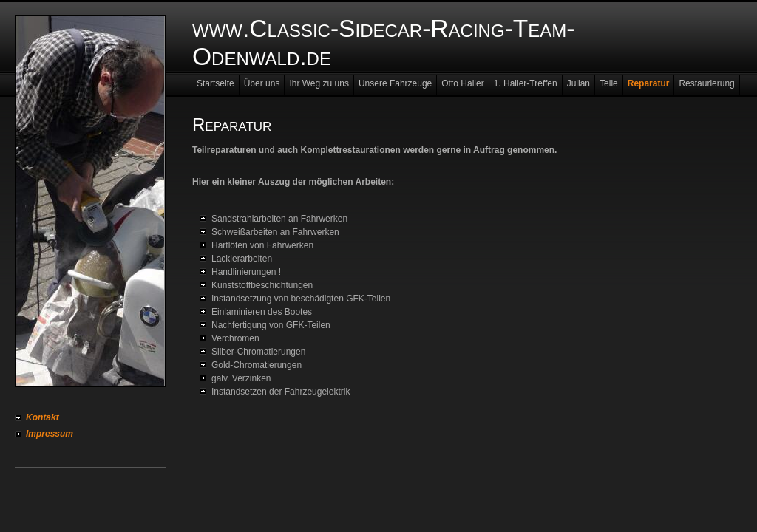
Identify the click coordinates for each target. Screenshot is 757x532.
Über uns (262, 83)
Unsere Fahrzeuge (395, 83)
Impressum (50, 434)
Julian (578, 83)
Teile (609, 83)
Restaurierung (706, 83)
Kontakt (43, 417)
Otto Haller (462, 83)
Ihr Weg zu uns (319, 83)
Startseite (215, 83)
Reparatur (649, 83)
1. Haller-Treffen (526, 83)
